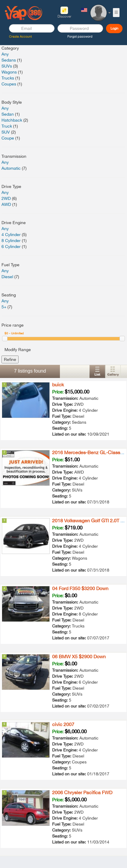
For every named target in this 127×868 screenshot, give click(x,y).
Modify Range (18, 350)
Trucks (8, 78)
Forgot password (80, 36)
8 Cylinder (11, 241)
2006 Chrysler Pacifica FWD (82, 792)
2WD (6, 198)
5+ (4, 307)
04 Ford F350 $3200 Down (80, 588)
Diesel (7, 277)
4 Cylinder (11, 235)
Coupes (9, 84)
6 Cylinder (11, 247)
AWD (6, 204)
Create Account (20, 36)
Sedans (9, 60)
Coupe (8, 138)
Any (5, 54)
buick (58, 385)
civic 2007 (63, 724)
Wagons (9, 72)
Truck (7, 126)
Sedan (8, 114)
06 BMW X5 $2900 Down (79, 656)
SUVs (7, 66)
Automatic (11, 168)
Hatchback (12, 120)
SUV (6, 132)
